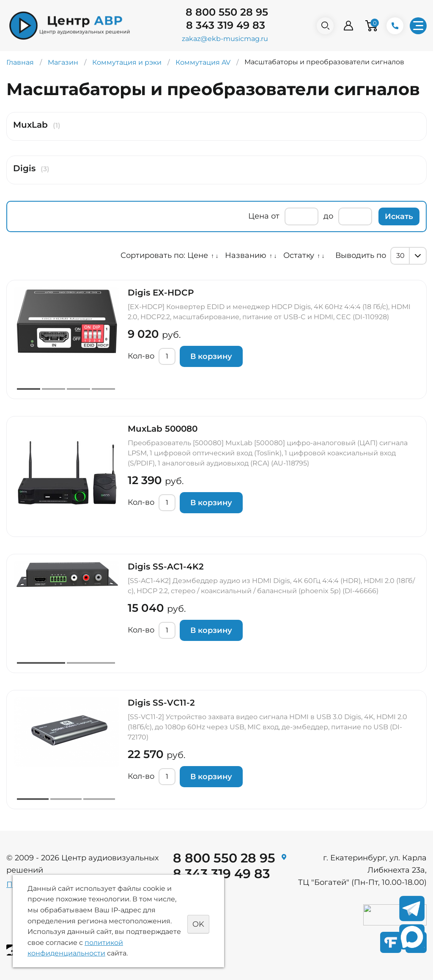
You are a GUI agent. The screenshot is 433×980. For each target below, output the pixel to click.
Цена (259, 216)
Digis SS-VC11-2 (161, 703)
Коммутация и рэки (127, 62)
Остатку (299, 255)
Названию (246, 255)
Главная (20, 62)
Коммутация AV (203, 62)
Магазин (63, 62)
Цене (198, 255)
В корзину (211, 356)
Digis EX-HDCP (161, 293)
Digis (24, 168)
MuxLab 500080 (163, 429)
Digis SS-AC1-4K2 (166, 567)
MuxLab (30, 125)
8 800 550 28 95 (227, 12)
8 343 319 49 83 (226, 25)
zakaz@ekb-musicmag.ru (225, 39)
